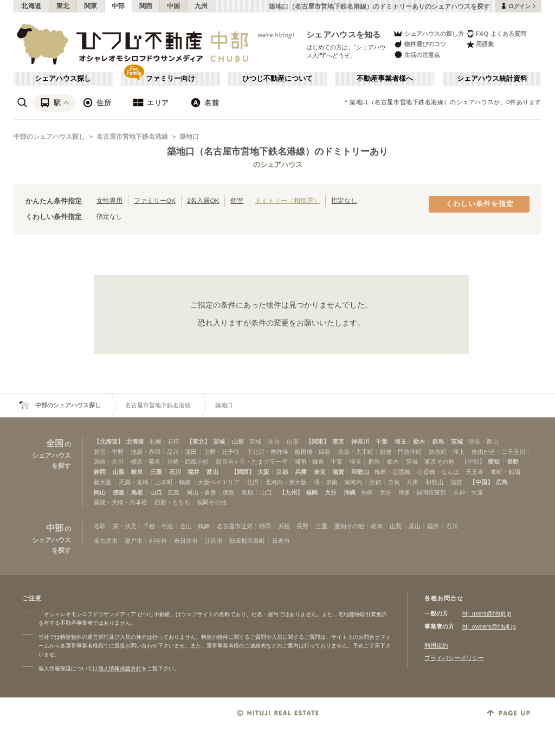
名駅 (100, 526)
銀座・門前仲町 (401, 452)
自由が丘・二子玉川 (498, 452)
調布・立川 (109, 462)
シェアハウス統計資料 (492, 79)
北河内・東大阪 (286, 482)
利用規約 (436, 645)
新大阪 (103, 482)
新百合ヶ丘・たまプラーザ (251, 462)
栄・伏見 (125, 526)
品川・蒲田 (182, 452)
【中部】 (473, 462)
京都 (282, 472)
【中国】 (481, 482)
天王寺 (475, 472)
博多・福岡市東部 (422, 492)
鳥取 (137, 492)
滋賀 (338, 472)
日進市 (281, 541)
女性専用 (109, 200)
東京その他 (439, 462)
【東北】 (198, 441)
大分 (331, 492)
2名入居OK (203, 200)
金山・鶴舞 (195, 526)
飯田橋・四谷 (313, 452)
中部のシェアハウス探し (49, 137)
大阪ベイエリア (219, 482)
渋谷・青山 (483, 441)
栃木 (419, 441)
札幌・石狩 (164, 441)
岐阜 (137, 472)
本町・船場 (505, 472)
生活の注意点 (417, 55)
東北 (63, 6)
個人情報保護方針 (120, 668)
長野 (513, 462)
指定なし (344, 200)
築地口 (189, 137)
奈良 (320, 472)
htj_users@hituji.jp (487, 613)
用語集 (480, 44)
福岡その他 (212, 502)
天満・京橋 (134, 482)
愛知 (494, 462)
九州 (201, 6)
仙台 (274, 441)
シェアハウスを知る (344, 34)
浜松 (284, 526)
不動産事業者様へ (385, 79)
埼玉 (401, 441)
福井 (193, 472)
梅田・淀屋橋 (392, 472)
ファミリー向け (170, 79)
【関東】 (318, 441)
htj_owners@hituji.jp (489, 626)
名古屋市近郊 (235, 526)
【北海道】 (109, 441)
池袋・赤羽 (146, 452)
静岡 (100, 472)
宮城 (219, 441)
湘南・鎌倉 (309, 462)
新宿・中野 (109, 452)
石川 (175, 472)
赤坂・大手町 (356, 452)
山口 (156, 492)
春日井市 (186, 541)
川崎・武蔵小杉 (188, 462)
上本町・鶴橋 (173, 482)
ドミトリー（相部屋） (287, 200)
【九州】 (291, 492)
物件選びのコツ (420, 44)
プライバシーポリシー (454, 658)
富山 (212, 472)
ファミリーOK (155, 200)
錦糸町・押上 (447, 452)
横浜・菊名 (146, 462)
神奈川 (360, 441)
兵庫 (301, 472)
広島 (502, 482)
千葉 (382, 441)
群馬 (438, 441)
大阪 (263, 472)
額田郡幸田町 (247, 541)
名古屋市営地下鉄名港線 (132, 137)
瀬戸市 (134, 541)
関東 (91, 6)
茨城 (457, 441)
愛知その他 (349, 526)
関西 (146, 6)
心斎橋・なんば (438, 472)
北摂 (253, 482)
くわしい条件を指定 (480, 204)
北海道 (31, 6)
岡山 (100, 492)
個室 (237, 200)
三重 (156, 472)
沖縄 (350, 492)
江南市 (214, 541)
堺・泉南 (326, 482)
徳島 (119, 492)
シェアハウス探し (63, 79)
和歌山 (360, 472)
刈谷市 (158, 541)
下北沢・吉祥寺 (267, 452)
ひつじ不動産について (277, 79)
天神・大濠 (468, 492)
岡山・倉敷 (201, 492)
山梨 (119, 472)
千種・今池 (158, 526)
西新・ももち (172, 502)
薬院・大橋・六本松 (121, 502)
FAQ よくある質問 (496, 33)
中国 (174, 6)
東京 (338, 441)
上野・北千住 (222, 452)
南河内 (353, 482)
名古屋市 (106, 541)
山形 (238, 441)
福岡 (312, 492)
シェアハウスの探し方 (428, 33)
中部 (118, 6)
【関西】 (243, 472)
